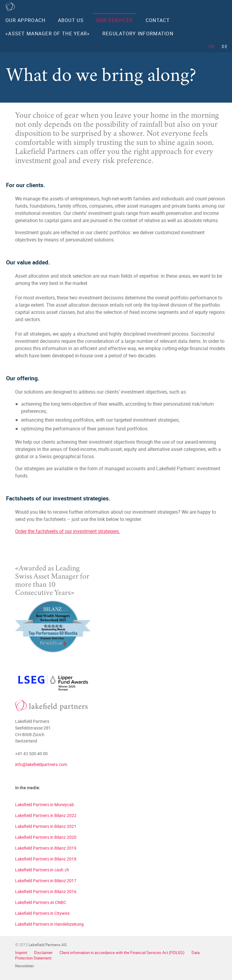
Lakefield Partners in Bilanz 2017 (46, 881)
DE (225, 46)
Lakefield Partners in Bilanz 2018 (46, 859)
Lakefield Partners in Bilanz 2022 (46, 815)
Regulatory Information (138, 34)
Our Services (114, 20)
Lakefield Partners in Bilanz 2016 (46, 891)
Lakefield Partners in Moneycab (45, 804)
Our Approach (25, 20)
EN (212, 46)
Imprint (22, 953)
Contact (158, 20)
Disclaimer (44, 953)
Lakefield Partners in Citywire (42, 913)
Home (10, 7)
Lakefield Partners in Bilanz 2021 (46, 826)
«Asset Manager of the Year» (48, 34)
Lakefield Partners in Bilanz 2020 (46, 837)
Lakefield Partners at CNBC (41, 902)
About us (71, 20)
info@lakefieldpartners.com (41, 764)
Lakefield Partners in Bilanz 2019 (46, 848)
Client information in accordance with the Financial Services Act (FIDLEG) (122, 953)
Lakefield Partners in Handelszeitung (49, 924)
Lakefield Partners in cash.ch (42, 870)
